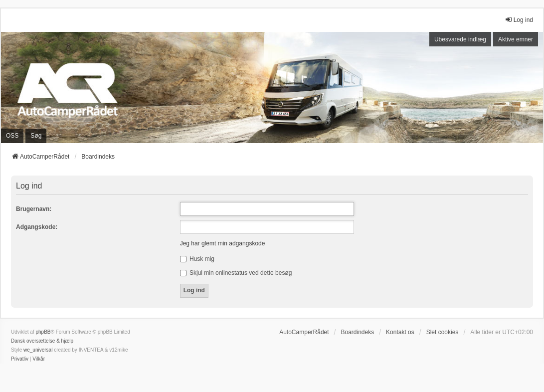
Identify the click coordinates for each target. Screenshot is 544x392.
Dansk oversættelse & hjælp (42, 341)
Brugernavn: (34, 209)
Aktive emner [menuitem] (516, 39)
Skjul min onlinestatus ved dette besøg (236, 273)
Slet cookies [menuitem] (443, 332)
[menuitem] (20, 359)
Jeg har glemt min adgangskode (223, 243)
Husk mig (197, 259)
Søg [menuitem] (36, 136)
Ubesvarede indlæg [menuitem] (460, 39)
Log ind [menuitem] (519, 20)
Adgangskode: (37, 227)
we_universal (38, 350)
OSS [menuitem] (12, 136)
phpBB (43, 332)
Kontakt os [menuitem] (400, 332)
